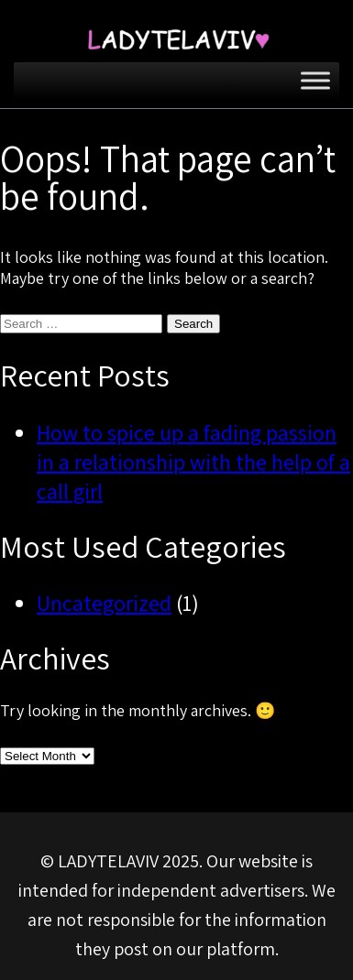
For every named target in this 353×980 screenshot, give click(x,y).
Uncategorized (104, 603)
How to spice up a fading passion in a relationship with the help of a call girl (193, 462)
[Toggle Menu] (315, 80)
